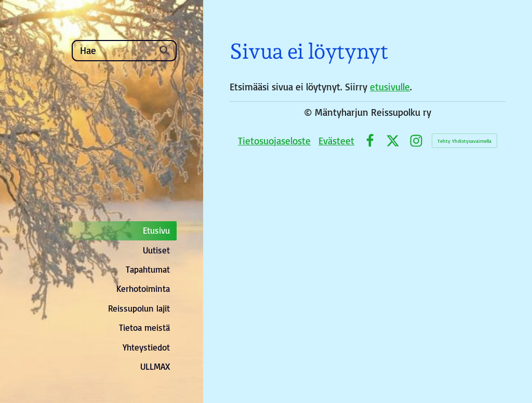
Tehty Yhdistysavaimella (464, 141)
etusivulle (390, 87)
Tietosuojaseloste (274, 141)
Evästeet (336, 141)
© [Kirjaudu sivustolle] (309, 112)
